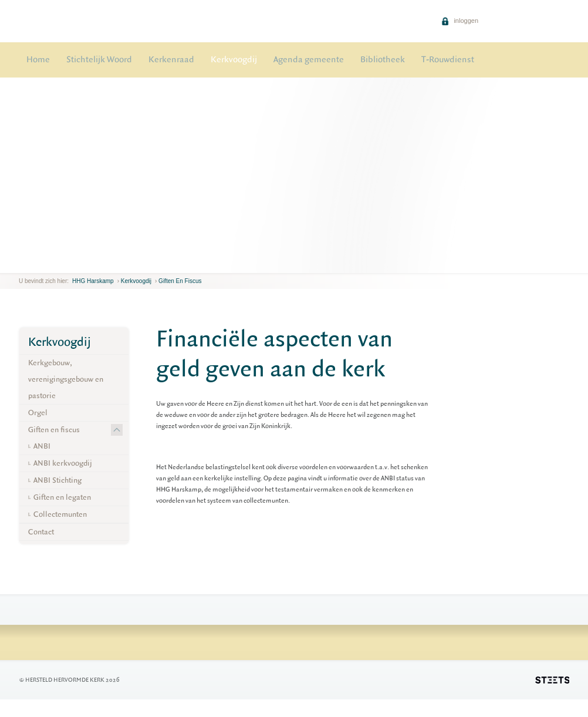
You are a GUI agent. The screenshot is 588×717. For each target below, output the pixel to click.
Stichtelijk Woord (99, 60)
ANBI (42, 446)
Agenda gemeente (309, 60)
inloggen (460, 21)
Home (38, 60)
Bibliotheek (383, 60)
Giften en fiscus (180, 281)
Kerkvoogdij (234, 60)
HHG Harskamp (93, 281)
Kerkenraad (171, 60)
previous (22, 264)
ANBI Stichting (58, 480)
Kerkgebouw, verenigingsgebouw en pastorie (66, 379)
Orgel (38, 413)
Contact (41, 532)
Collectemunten (60, 514)
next (28, 264)
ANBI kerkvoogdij (63, 463)
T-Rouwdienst (448, 60)
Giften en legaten (62, 497)
